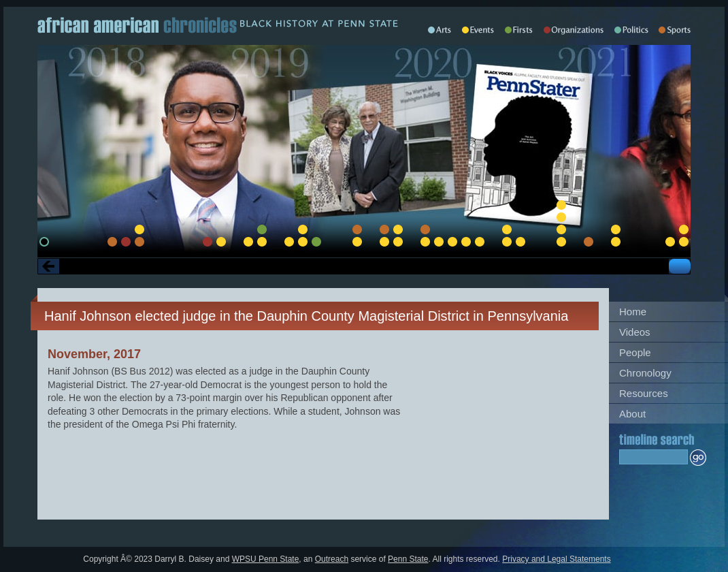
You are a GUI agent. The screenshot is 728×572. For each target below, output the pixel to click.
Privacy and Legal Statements (556, 559)
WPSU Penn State (266, 559)
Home (633, 312)
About (632, 414)
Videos (635, 332)
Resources (644, 393)
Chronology (645, 373)
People (635, 352)
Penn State (408, 559)
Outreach (332, 559)
